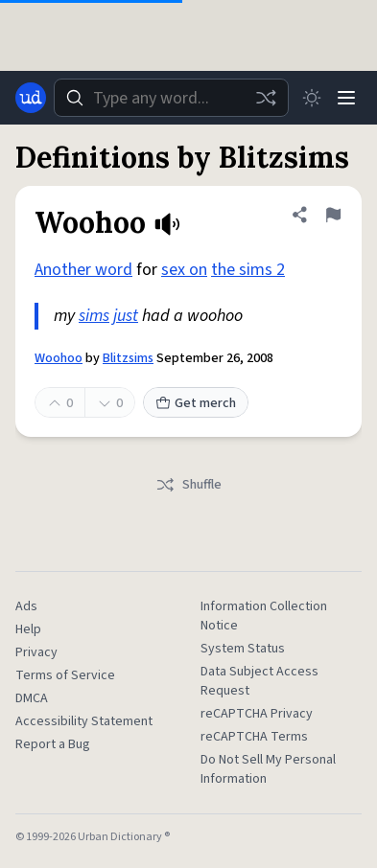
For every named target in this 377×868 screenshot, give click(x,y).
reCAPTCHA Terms (254, 737)
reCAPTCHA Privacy (257, 714)
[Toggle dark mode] (312, 98)
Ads (26, 606)
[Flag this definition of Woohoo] (333, 215)
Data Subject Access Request (259, 681)
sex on (184, 270)
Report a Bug (53, 744)
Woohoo (59, 358)
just (126, 316)
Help (28, 629)
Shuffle (188, 485)
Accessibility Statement (84, 721)
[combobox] (171, 98)
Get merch (196, 403)
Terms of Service (65, 675)
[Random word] (266, 98)
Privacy (36, 652)
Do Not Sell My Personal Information (268, 769)
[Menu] (346, 98)
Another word (83, 270)
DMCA (32, 698)
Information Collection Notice (264, 616)
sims (94, 316)
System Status (243, 649)
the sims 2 (248, 270)
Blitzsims (128, 358)
